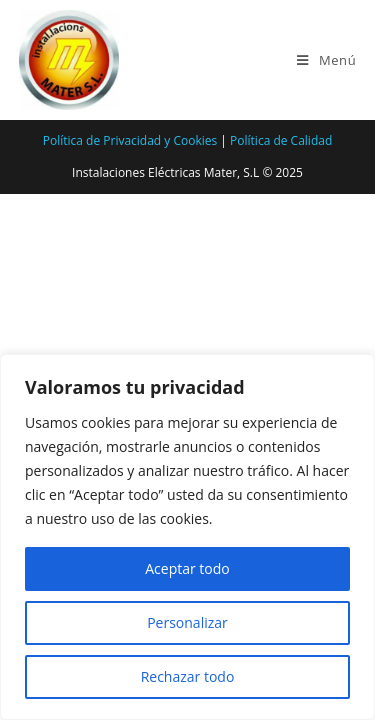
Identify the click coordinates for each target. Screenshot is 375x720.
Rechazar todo (188, 676)
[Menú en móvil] (326, 60)
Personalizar (187, 622)
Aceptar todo (187, 568)
